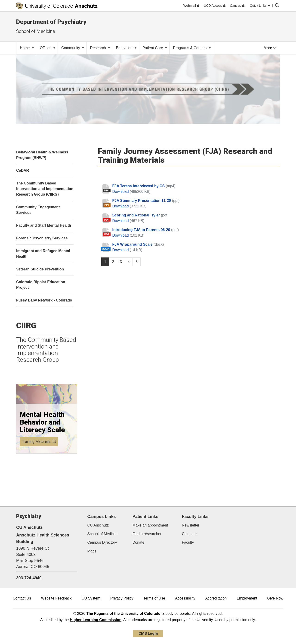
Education (126, 48)
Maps (92, 551)
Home (27, 48)
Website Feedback (56, 598)
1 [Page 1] (105, 262)
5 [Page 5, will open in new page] (137, 262)
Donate (139, 542)
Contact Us (22, 598)
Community (73, 48)
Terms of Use (154, 598)
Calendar (190, 534)
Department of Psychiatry (51, 22)
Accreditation (216, 598)
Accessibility (185, 598)
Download (121, 192)
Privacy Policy (122, 598)
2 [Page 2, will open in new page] (113, 262)
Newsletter (191, 525)
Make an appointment (150, 525)
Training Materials (39, 442)
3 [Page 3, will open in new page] (121, 262)
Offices (48, 48)
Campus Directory (102, 542)
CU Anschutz (98, 525)
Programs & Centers (192, 48)
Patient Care (155, 48)
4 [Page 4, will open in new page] (129, 262)
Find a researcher (147, 534)
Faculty (188, 542)
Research (100, 48)
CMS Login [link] (148, 633)
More (270, 48)
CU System (91, 598)
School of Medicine (36, 31)
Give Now (275, 598)
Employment (247, 598)
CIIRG (26, 325)
